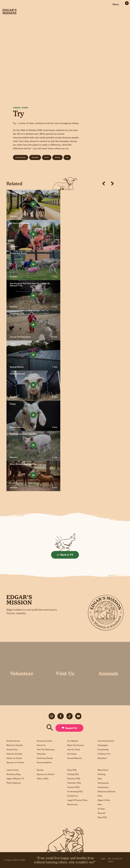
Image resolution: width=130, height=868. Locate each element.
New (100, 804)
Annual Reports (74, 758)
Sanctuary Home (44, 741)
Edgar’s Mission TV (15, 779)
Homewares (103, 787)
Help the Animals (14, 754)
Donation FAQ (74, 779)
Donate (40, 770)
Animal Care (12, 749)
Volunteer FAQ (74, 783)
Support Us (69, 728)
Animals (35, 157)
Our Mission (73, 741)
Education (102, 758)
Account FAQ (73, 787)
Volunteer (41, 754)
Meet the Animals (15, 745)
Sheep (57, 157)
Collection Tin (104, 754)
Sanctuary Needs (45, 758)
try (67, 157)
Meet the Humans (76, 745)
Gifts (100, 796)
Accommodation (44, 762)
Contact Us (72, 796)
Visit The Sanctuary (46, 749)
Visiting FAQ (73, 774)
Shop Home (103, 770)
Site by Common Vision (115, 860)
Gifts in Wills (43, 779)
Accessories (103, 783)
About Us (41, 745)
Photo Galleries (14, 783)
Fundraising (103, 749)
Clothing (101, 774)
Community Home (106, 741)
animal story (21, 157)
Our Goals (72, 754)
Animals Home (13, 741)
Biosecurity (72, 804)
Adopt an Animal (14, 758)
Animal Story (21, 108)
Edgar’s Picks (104, 800)
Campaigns (103, 745)
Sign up (66, 627)
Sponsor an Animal (15, 762)
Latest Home (12, 770)
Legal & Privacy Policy (77, 800)
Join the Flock (74, 749)
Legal (103, 859)
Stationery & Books (107, 791)
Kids (100, 779)
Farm (47, 157)
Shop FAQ (72, 770)
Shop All (101, 813)
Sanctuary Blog (14, 774)
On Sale (101, 809)
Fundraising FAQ (75, 791)
